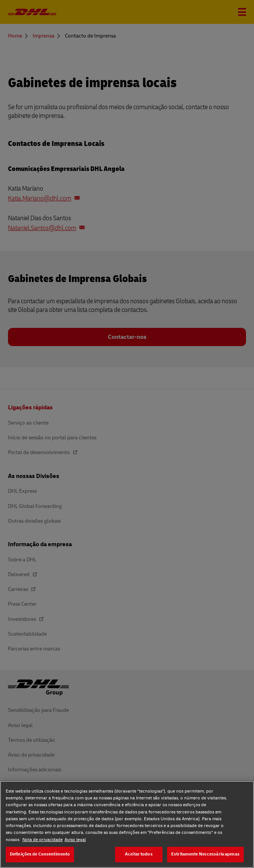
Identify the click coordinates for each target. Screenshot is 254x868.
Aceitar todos (139, 854)
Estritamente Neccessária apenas (205, 854)
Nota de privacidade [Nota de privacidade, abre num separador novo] (43, 840)
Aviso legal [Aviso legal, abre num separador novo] (75, 840)
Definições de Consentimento (40, 854)
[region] (127, 824)
